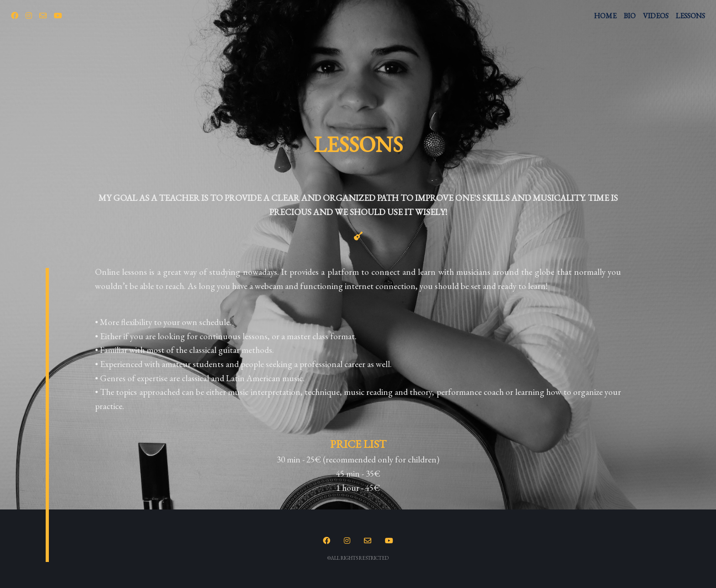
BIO (630, 16)
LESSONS (690, 16)
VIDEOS (656, 16)
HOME (605, 16)
